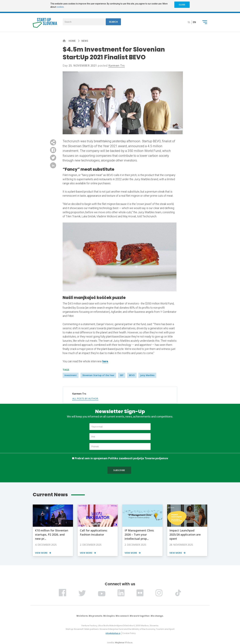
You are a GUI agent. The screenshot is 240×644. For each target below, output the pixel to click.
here (105, 361)
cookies (60, 7)
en (194, 22)
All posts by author (85, 398)
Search (113, 22)
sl (189, 22)
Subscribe (119, 470)
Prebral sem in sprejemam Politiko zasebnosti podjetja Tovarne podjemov (121, 458)
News (85, 41)
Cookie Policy (129, 633)
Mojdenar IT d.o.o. (124, 643)
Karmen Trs (117, 65)
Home (72, 41)
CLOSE (182, 5)
